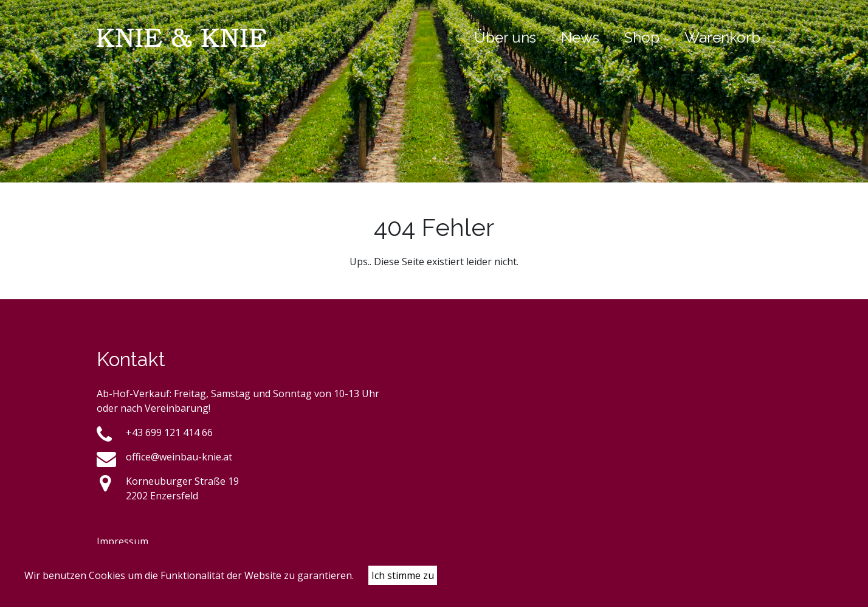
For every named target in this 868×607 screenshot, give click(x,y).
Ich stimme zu (403, 575)
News (580, 37)
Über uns (505, 37)
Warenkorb (722, 37)
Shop (642, 37)
